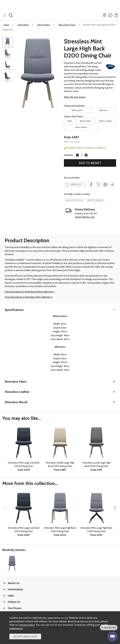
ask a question (74, 200)
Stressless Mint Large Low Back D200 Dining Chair (24, 465)
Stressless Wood (16, 402)
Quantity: (69, 155)
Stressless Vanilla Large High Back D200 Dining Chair (60, 465)
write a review (95, 200)
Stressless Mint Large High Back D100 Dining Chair (60, 530)
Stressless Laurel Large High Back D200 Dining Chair (96, 465)
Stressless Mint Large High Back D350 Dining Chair (96, 530)
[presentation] (5, 508)
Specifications (14, 310)
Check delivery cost (85, 217)
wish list (76, 184)
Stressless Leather (17, 392)
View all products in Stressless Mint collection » (29, 297)
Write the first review (75, 97)
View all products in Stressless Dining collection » (30, 292)
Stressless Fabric (16, 382)
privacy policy (27, 625)
